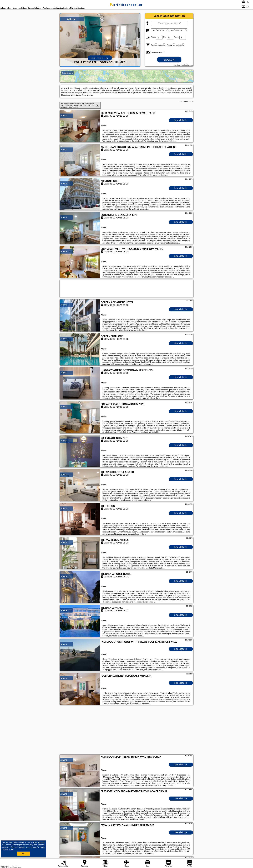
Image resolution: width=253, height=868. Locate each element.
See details (181, 120)
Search (169, 60)
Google (42, 842)
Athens (64, 116)
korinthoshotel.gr (126, 5)
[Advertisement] (126, 730)
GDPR (11, 849)
